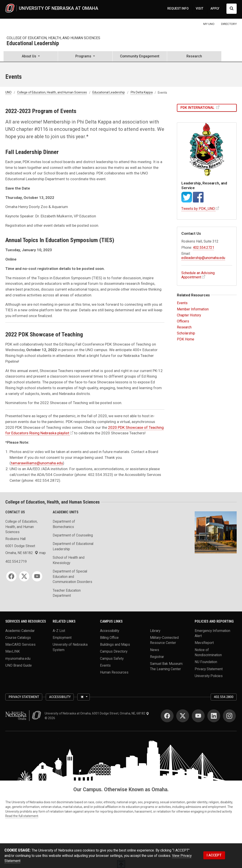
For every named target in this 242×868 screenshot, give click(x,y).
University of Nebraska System (70, 647)
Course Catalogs (18, 637)
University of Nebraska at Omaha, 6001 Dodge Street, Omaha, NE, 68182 (97, 713)
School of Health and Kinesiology (69, 560)
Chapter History (189, 315)
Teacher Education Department (67, 593)
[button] (31, 57)
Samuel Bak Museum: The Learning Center (167, 666)
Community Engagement (140, 56)
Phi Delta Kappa (142, 93)
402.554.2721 (204, 248)
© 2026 (51, 718)
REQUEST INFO (178, 8)
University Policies (209, 676)
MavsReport (204, 643)
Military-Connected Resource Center (164, 640)
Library (155, 630)
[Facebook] (11, 576)
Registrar (157, 657)
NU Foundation (206, 662)
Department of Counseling (73, 535)
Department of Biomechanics (64, 524)
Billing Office (109, 637)
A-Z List (59, 630)
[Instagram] (229, 716)
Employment (62, 637)
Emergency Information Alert (212, 633)
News (155, 650)
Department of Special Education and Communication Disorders (72, 577)
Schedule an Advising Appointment (198, 275)
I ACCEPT (214, 855)
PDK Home (186, 339)
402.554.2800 (224, 697)
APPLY (215, 8)
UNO (8, 93)
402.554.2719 (16, 561)
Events (182, 303)
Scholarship (186, 333)
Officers (183, 321)
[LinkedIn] (214, 716)
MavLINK (13, 651)
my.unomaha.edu (18, 658)
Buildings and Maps (115, 644)
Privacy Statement (209, 669)
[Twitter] (24, 576)
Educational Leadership (33, 44)
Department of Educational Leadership (73, 546)
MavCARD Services (20, 644)
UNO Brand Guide (19, 665)
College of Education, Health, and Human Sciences (53, 38)
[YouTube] (37, 576)
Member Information (193, 309)
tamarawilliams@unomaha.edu (37, 463)
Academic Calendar (20, 630)
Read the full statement (22, 816)
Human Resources (114, 672)
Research (194, 56)
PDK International (198, 108)
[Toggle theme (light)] (84, 697)
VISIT (200, 8)
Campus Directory (114, 651)
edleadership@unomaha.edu (203, 258)
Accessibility (110, 630)
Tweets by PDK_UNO (198, 209)
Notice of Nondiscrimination (208, 652)
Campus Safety (112, 658)
